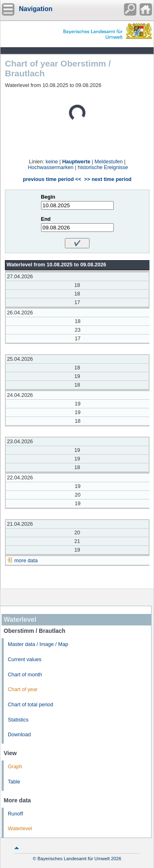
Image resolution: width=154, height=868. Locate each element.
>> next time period (108, 179)
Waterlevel (20, 829)
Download (19, 735)
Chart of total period (31, 705)
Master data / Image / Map (38, 644)
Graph (15, 767)
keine (52, 162)
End (46, 219)
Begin (48, 197)
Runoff (15, 814)
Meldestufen (109, 162)
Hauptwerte (76, 162)
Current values (25, 660)
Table (14, 782)
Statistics (18, 720)
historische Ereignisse (103, 167)
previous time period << (52, 179)
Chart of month (25, 675)
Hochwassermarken (51, 167)
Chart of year (23, 689)
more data (26, 561)
